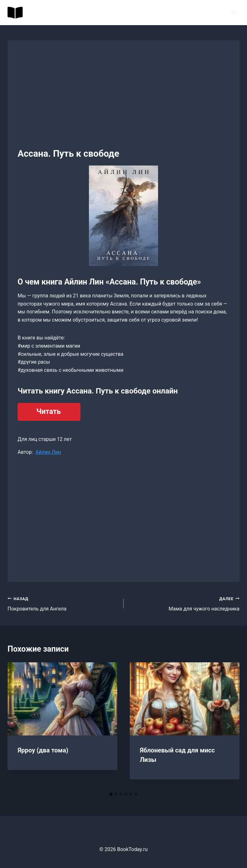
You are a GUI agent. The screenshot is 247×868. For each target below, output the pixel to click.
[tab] (111, 794)
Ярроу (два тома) (43, 750)
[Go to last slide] (19, 726)
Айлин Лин (48, 452)
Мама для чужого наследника (184, 603)
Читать (49, 412)
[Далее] (228, 726)
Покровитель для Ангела (63, 603)
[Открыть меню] (234, 12)
